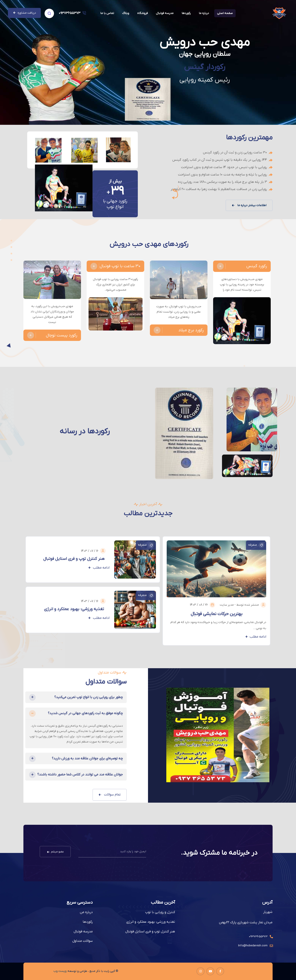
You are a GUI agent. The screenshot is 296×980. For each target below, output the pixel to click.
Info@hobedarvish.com (253, 946)
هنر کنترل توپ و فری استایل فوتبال (74, 559)
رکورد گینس (242, 266)
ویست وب (60, 971)
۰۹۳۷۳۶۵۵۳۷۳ (70, 13)
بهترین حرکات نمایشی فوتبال (217, 614)
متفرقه (256, 545)
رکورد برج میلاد (179, 330)
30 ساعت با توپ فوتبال (115, 266)
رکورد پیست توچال (52, 335)
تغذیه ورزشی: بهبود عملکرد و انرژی (74, 609)
